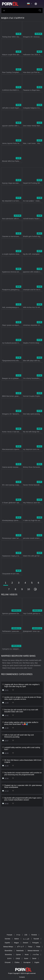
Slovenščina (8, 951)
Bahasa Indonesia (33, 951)
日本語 (18, 959)
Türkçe (30, 947)
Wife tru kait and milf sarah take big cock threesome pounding (19, 736)
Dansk (34, 959)
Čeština (17, 962)
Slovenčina (8, 955)
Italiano (17, 939)
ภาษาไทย (36, 955)
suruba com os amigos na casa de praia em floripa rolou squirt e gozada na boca (23, 698)
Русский (36, 939)
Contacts (22, 977)
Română (34, 935)
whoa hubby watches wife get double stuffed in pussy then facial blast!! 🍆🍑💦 (21, 723)
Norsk (27, 955)
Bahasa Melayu (8, 947)
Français (10, 935)
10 (29, 589)
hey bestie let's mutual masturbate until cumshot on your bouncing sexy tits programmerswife (23, 774)
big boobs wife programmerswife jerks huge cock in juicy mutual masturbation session (23, 799)
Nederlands (20, 951)
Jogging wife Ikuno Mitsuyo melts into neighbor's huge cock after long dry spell (22, 685)
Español (7, 943)
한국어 (9, 959)
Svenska (7, 939)
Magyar (16, 943)
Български (27, 962)
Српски (18, 955)
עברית (18, 935)
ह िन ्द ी (20, 947)
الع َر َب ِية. (26, 939)
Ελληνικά (8, 962)
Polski (38, 947)
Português (36, 943)
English (37, 962)
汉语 (26, 935)
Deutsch (26, 943)
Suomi (26, 959)
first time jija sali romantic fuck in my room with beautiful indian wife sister (21, 711)
